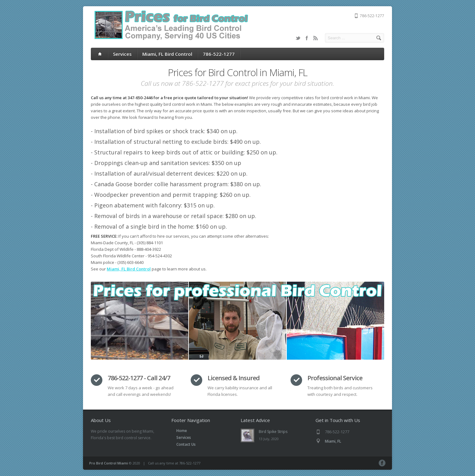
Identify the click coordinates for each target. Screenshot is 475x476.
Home (182, 431)
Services (122, 54)
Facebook (307, 38)
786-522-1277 (219, 54)
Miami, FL (333, 441)
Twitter (298, 38)
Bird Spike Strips (273, 432)
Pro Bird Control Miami (109, 463)
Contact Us (186, 444)
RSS (316, 38)
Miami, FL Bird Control (167, 54)
